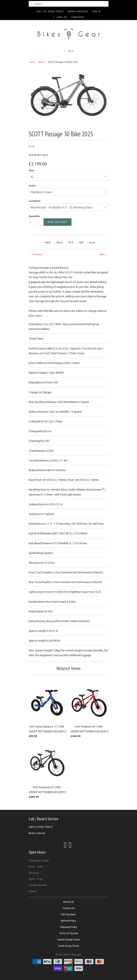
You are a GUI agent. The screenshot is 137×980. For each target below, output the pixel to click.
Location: (35, 201)
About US (68, 902)
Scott (32, 146)
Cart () (60, 17)
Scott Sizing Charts (69, 946)
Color (32, 186)
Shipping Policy (68, 927)
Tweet (47, 242)
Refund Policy (68, 921)
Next (104, 254)
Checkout (78, 17)
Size (31, 170)
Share (59, 242)
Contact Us (69, 908)
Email (92, 242)
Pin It (71, 242)
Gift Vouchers (68, 914)
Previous (36, 254)
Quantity (34, 216)
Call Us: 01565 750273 (50, 11)
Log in (96, 11)
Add (81, 242)
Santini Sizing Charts (69, 939)
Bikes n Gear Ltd (72, 955)
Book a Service (78, 11)
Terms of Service (68, 933)
